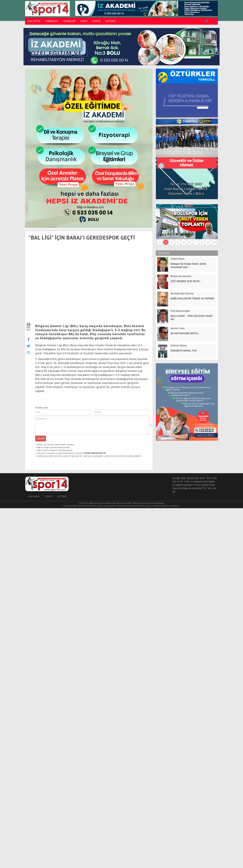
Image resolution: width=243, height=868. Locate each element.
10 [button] (214, 242)
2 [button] (166, 242)
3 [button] (172, 242)
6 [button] (190, 242)
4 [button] (178, 242)
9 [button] (208, 242)
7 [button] (196, 242)
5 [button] (184, 242)
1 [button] (160, 242)
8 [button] (202, 242)
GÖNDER (41, 439)
